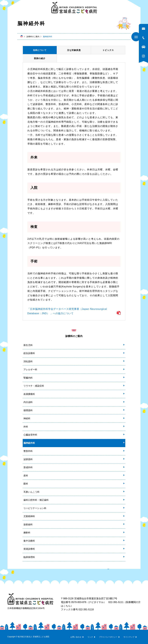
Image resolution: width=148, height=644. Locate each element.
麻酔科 (27, 533)
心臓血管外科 (30, 435)
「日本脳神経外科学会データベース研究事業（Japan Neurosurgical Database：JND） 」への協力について (67, 311)
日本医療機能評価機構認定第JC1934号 (26, 608)
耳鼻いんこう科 (31, 492)
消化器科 (28, 361)
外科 (26, 427)
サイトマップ (129, 637)
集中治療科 (29, 541)
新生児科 (28, 345)
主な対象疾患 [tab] (74, 50)
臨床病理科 (29, 557)
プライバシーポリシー (108, 637)
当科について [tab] (40, 50)
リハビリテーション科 (35, 508)
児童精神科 (29, 516)
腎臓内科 (28, 378)
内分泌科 (28, 402)
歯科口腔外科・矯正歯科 (36, 500)
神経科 (27, 418)
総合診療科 (29, 353)
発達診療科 (29, 549)
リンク (90, 637)
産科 (26, 476)
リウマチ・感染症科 (34, 386)
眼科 (26, 484)
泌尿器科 (28, 459)
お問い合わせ (76, 637)
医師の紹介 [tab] (40, 58)
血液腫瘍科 (29, 394)
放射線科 (28, 524)
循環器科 (28, 410)
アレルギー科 (30, 369)
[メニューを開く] (136, 37)
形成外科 (28, 467)
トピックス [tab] (108, 50)
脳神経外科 (29, 443)
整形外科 (28, 451)
